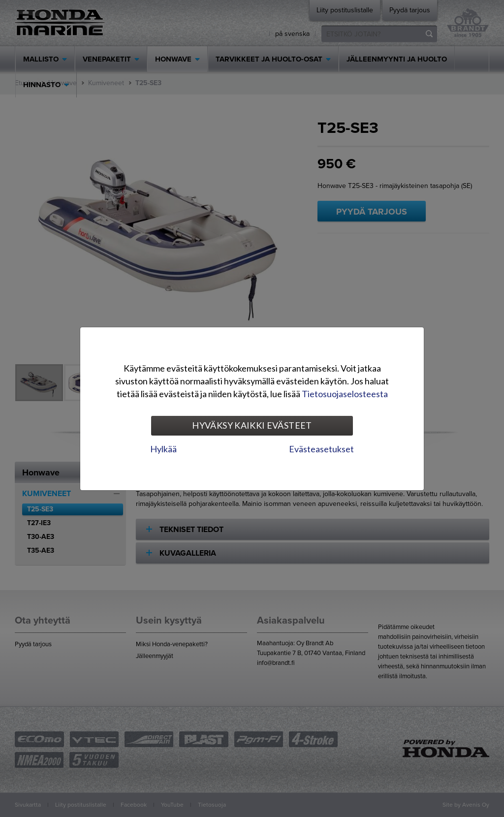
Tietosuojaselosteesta (345, 394)
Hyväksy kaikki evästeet (252, 425)
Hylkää (163, 449)
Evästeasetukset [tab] (321, 449)
